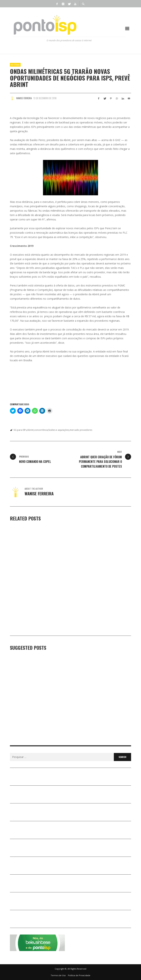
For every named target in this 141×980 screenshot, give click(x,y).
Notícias (15, 65)
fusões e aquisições (59, 430)
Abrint (30, 430)
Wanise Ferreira (24, 98)
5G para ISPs (20, 430)
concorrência (41, 430)
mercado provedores (81, 430)
